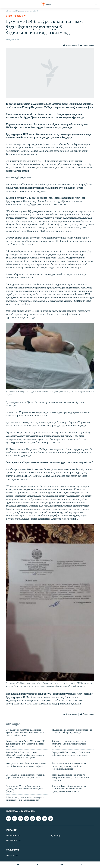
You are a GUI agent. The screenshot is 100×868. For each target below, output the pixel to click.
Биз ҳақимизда (13, 836)
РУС (39, 865)
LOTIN (61, 865)
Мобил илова (12, 856)
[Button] (70, 45)
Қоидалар (56, 836)
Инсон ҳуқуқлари (16, 16)
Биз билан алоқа (14, 841)
